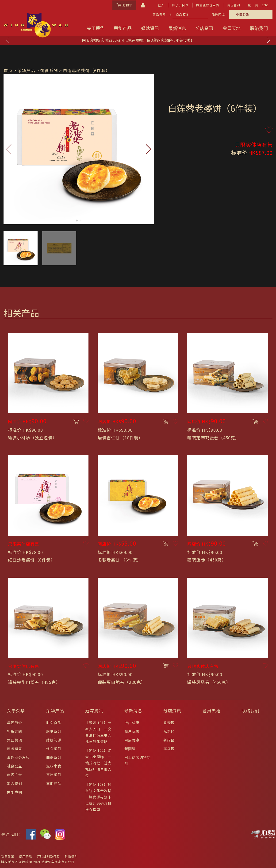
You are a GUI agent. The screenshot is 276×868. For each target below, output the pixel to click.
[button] (268, 40)
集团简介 (15, 723)
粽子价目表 (180, 5)
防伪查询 (234, 5)
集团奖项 (15, 740)
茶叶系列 (54, 775)
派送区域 (218, 14)
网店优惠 (132, 740)
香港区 (169, 723)
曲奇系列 (54, 757)
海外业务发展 (18, 757)
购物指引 (71, 856)
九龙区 (169, 731)
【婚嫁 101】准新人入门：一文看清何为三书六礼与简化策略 (98, 732)
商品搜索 (159, 14)
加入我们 (15, 783)
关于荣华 (96, 28)
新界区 (169, 740)
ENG (265, 5)
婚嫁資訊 (150, 28)
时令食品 (54, 723)
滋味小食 (54, 766)
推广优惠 (132, 723)
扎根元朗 (15, 731)
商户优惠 (132, 731)
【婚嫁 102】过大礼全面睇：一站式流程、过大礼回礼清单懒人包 (98, 763)
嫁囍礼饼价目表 (208, 5)
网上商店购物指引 (138, 760)
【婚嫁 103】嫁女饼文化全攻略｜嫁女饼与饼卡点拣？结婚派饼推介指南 (98, 797)
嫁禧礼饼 (54, 740)
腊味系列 (54, 731)
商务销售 (15, 749)
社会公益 (15, 766)
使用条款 (26, 856)
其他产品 (54, 783)
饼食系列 (49, 70)
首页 (8, 70)
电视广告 (15, 775)
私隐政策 (8, 856)
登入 (161, 5)
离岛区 (169, 749)
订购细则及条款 (48, 856)
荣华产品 (123, 28)
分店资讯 (204, 28)
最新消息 (177, 28)
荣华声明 (15, 792)
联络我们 (259, 28)
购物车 (124, 5)
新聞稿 (130, 749)
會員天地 (232, 28)
